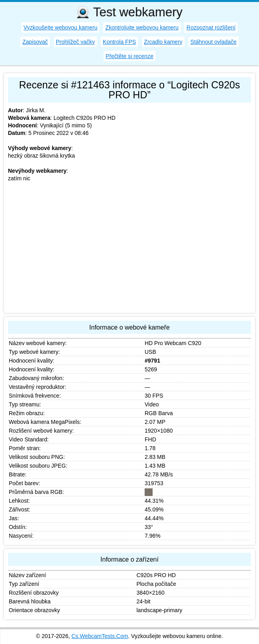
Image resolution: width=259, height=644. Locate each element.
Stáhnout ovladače (214, 42)
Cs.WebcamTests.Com (100, 636)
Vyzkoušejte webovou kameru (60, 27)
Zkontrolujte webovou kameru (142, 27)
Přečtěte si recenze (129, 56)
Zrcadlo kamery (163, 42)
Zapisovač (35, 42)
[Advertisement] (129, 253)
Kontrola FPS (119, 42)
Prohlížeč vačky (75, 42)
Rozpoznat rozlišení (211, 27)
